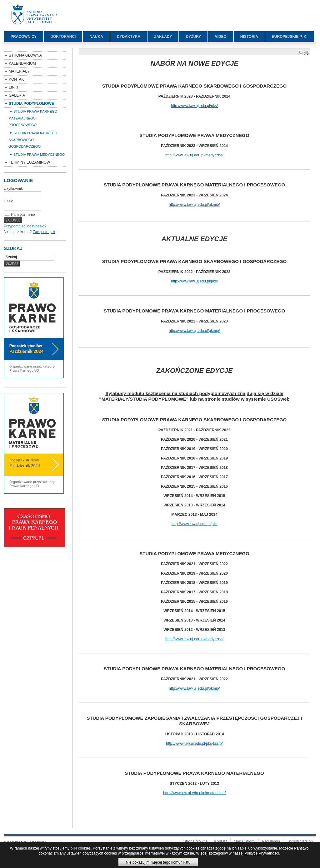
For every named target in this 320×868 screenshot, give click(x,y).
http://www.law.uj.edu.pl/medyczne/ (194, 155)
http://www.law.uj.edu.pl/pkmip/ (194, 205)
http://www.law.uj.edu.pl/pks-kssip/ (194, 744)
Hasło (9, 201)
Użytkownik (13, 189)
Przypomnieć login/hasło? (25, 226)
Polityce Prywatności (262, 853)
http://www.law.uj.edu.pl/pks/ (194, 106)
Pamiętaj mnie (23, 215)
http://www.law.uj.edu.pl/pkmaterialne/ (194, 793)
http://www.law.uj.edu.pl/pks (195, 524)
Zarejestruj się (45, 232)
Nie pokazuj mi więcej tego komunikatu (158, 862)
